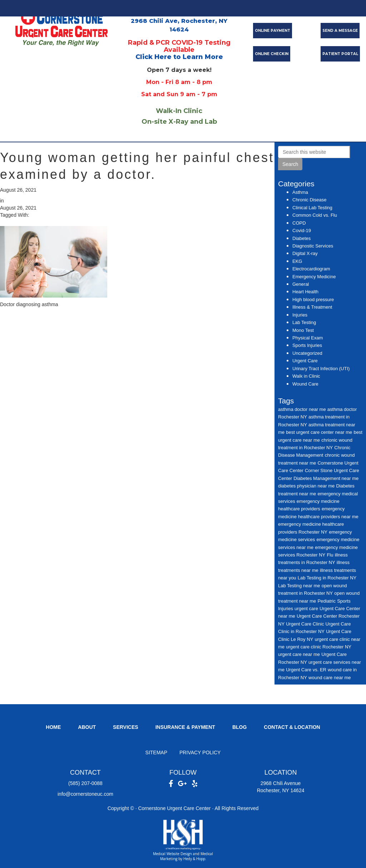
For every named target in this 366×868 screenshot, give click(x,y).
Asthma (300, 192)
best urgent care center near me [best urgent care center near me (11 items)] (319, 432)
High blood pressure (313, 300)
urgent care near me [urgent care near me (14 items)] (299, 654)
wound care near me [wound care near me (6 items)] (330, 678)
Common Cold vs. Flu (315, 215)
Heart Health (305, 292)
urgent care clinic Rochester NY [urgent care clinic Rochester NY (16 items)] (319, 647)
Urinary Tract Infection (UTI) (321, 369)
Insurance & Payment (185, 727)
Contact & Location (292, 727)
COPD (299, 223)
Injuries (300, 315)
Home (53, 727)
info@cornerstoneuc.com (85, 794)
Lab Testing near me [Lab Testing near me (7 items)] (299, 586)
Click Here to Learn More (179, 57)
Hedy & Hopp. (195, 859)
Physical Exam (308, 338)
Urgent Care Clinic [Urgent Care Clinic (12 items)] (305, 624)
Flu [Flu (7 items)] (330, 555)
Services (126, 727)
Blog (239, 727)
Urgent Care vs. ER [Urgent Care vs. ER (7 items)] (306, 670)
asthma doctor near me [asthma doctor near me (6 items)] (302, 409)
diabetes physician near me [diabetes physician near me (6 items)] (306, 486)
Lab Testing (304, 322)
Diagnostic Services (313, 246)
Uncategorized (307, 353)
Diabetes (301, 238)
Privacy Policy (200, 752)
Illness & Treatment (312, 307)
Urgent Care (305, 361)
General (301, 284)
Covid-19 (302, 231)
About (87, 727)
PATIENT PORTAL (340, 54)
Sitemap (156, 752)
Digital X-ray (305, 253)
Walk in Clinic (306, 376)
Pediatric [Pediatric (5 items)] (327, 601)
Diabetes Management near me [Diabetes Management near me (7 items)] (326, 478)
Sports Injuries (307, 345)
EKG (297, 261)
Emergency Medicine (314, 277)
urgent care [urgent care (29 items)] (306, 609)
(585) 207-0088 (85, 783)
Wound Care (305, 384)
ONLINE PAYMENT (273, 31)
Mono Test (303, 330)
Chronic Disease (309, 200)
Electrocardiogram (311, 269)
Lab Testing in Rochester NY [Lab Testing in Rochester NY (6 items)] (327, 578)
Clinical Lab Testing (312, 208)
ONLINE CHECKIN (272, 54)
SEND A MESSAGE (340, 31)
